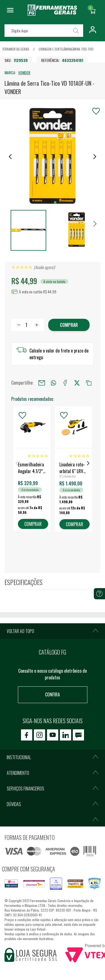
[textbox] (44, 31)
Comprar (69, 325)
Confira (53, 694)
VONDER (24, 72)
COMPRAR (33, 524)
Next (88, 463)
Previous (17, 463)
